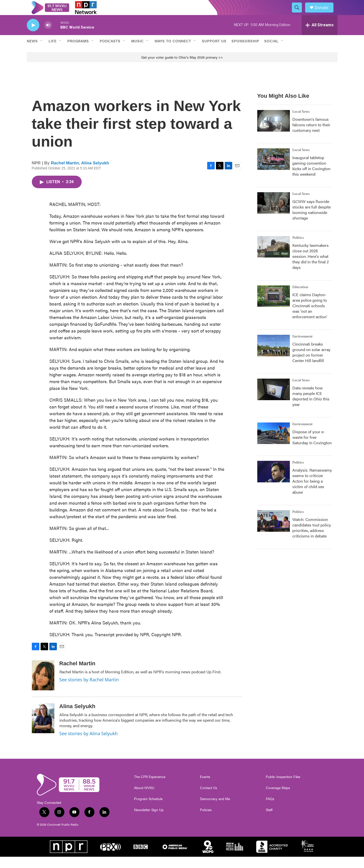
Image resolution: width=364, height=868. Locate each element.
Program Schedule (148, 810)
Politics (298, 249)
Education (300, 298)
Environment (302, 348)
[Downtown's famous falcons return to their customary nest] (274, 132)
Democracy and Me (215, 810)
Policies (206, 821)
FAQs (270, 810)
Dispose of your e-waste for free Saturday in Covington (312, 448)
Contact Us (209, 799)
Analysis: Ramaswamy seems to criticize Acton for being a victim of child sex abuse (312, 492)
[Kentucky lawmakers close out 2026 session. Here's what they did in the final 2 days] (274, 258)
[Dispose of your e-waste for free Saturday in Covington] (274, 445)
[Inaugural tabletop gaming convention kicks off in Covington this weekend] (274, 170)
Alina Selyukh (95, 174)
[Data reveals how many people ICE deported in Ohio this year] (274, 401)
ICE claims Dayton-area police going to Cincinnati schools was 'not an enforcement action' (310, 317)
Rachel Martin (65, 174)
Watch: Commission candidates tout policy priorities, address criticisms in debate (312, 539)
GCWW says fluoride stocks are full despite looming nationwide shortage (312, 221)
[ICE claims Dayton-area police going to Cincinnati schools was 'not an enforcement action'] (274, 307)
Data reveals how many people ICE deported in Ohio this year (311, 407)
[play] (33, 36)
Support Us (214, 52)
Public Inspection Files (283, 788)
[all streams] (320, 36)
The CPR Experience (150, 788)
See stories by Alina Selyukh (89, 745)
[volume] (48, 36)
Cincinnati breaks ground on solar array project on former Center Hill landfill (311, 363)
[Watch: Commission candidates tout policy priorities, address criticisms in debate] (274, 532)
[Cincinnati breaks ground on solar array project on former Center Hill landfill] (274, 357)
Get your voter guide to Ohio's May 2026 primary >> (182, 68)
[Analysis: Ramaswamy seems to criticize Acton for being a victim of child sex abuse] (274, 483)
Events (205, 788)
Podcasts (110, 52)
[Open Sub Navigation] (42, 52)
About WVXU (144, 799)
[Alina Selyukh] (43, 729)
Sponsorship (245, 52)
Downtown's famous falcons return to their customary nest (311, 136)
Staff (269, 821)
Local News (301, 123)
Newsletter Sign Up (149, 821)
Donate (325, 13)
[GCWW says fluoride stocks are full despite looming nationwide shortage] (274, 214)
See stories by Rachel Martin (89, 691)
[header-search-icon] (299, 13)
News (32, 52)
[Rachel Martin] (43, 687)
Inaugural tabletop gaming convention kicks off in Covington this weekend (311, 177)
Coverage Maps (278, 799)
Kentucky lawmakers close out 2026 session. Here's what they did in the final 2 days (311, 267)
